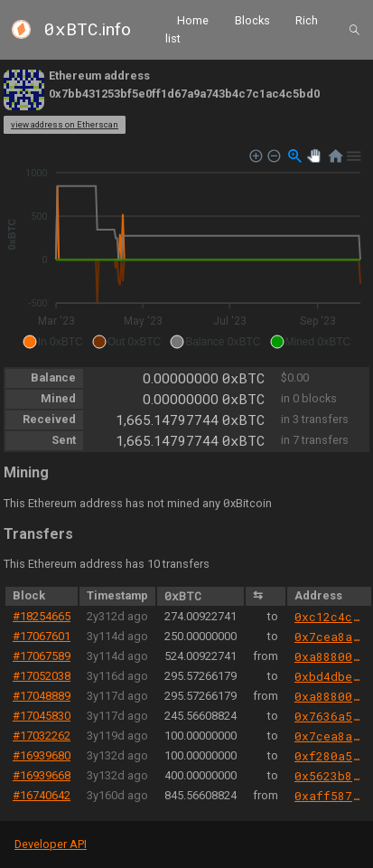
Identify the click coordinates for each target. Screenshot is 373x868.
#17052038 (42, 676)
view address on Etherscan (65, 124)
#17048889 (42, 696)
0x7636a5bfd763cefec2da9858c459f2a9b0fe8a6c (329, 716)
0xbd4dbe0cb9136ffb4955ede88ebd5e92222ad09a (329, 676)
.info (88, 29)
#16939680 (42, 755)
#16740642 (42, 795)
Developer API (51, 844)
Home (193, 20)
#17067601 (42, 636)
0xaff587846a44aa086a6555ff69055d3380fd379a (329, 796)
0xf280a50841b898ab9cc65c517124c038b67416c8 (329, 756)
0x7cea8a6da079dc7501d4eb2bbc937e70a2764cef (329, 637)
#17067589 (42, 656)
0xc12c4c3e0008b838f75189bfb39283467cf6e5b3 (329, 617)
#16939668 (42, 775)
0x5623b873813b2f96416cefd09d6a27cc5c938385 (329, 776)
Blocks (252, 20)
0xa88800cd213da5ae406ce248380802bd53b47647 (329, 656)
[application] (186, 250)
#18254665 (42, 616)
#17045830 (42, 716)
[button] (53, 342)
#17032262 (42, 736)
